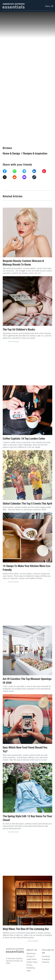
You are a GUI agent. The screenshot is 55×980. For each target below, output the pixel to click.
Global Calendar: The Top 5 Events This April (27, 504)
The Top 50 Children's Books (19, 329)
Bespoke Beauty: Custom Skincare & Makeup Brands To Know (23, 263)
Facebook (46, 956)
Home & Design (11, 153)
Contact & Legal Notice (31, 958)
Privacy (29, 965)
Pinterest (46, 962)
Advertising (31, 953)
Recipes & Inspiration (35, 153)
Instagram (46, 959)
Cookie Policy (32, 962)
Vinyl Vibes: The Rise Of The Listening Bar (26, 929)
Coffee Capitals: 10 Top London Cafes (24, 439)
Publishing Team (31, 969)
